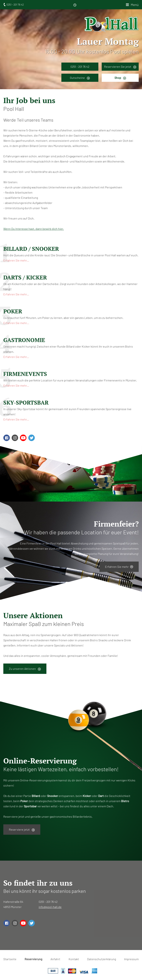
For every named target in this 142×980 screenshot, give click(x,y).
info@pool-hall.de (50, 907)
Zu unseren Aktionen (25, 669)
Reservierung (33, 959)
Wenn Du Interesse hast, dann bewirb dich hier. (34, 229)
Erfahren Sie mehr (119, 567)
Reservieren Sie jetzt (120, 67)
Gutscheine (80, 78)
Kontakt (74, 959)
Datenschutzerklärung (102, 959)
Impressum (131, 959)
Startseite (10, 959)
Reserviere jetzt (22, 830)
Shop (120, 78)
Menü (135, 5)
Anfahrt (55, 959)
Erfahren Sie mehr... (16, 260)
